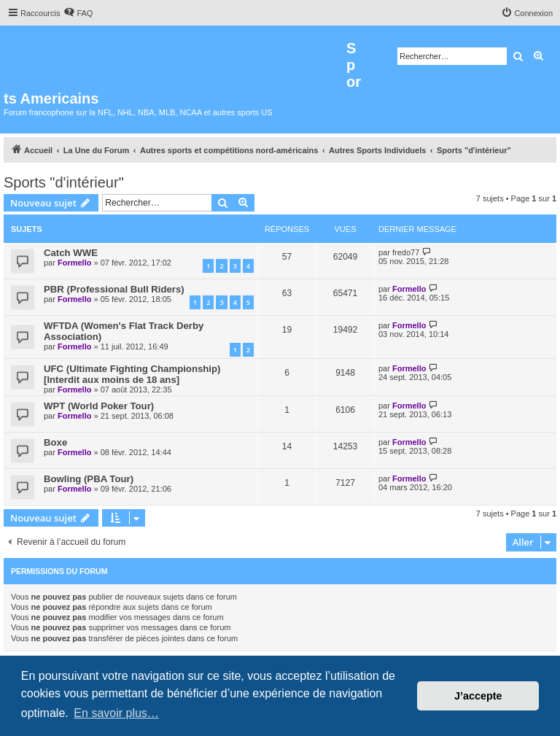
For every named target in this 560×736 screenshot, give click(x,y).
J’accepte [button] (478, 696)
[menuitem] (78, 13)
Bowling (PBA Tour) (89, 479)
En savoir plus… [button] (116, 713)
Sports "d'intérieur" (64, 182)
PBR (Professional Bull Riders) (114, 289)
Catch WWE (71, 253)
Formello (74, 263)
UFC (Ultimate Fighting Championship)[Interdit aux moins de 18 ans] (132, 374)
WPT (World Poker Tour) (99, 406)
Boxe (55, 442)
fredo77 (406, 252)
